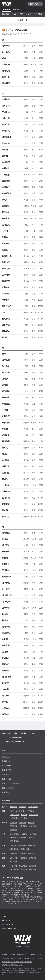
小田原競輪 (23, 826)
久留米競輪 (23, 866)
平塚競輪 (14, 826)
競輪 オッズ (6, 779)
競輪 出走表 (6, 770)
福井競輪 (14, 846)
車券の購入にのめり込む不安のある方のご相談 (17, 962)
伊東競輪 (33, 826)
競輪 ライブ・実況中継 (11, 783)
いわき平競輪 (33, 807)
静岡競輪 (14, 830)
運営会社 (5, 954)
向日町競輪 (32, 846)
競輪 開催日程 (7, 766)
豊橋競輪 (14, 838)
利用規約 (12, 954)
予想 (21, 14)
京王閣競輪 (15, 818)
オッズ (28, 14)
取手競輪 (31, 811)
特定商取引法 (22, 954)
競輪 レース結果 (8, 788)
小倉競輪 (14, 866)
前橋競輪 (22, 811)
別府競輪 (24, 869)
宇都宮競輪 (15, 815)
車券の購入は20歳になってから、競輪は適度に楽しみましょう (22, 959)
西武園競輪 (33, 815)
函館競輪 (14, 807)
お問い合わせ (6, 920)
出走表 (14, 14)
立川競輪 (24, 818)
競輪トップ (6, 757)
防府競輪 (31, 853)
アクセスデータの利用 (9, 929)
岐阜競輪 (24, 834)
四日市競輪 (15, 841)
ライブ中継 (38, 14)
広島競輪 (22, 853)
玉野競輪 (14, 853)
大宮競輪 (24, 815)
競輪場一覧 (6, 761)
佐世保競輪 (15, 869)
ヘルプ (4, 916)
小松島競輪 (23, 858)
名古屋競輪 (15, 834)
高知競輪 (33, 858)
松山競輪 (14, 861)
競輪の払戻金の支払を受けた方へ (13, 965)
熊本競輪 (33, 869)
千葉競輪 (22, 823)
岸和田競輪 (25, 849)
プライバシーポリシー (35, 954)
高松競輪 (14, 858)
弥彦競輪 (14, 811)
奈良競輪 (22, 846)
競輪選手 (5, 792)
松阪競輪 (31, 838)
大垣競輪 (33, 834)
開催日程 (5, 14)
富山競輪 (22, 838)
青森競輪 (22, 807)
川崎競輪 (31, 823)
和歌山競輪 (15, 849)
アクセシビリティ (8, 924)
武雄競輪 (33, 866)
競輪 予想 (6, 774)
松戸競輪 (14, 823)
